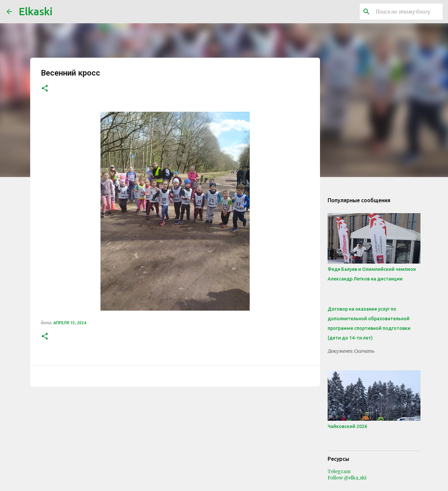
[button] (45, 89)
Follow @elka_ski (347, 478)
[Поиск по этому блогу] (408, 12)
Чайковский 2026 (347, 426)
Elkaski (36, 11)
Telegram (339, 471)
